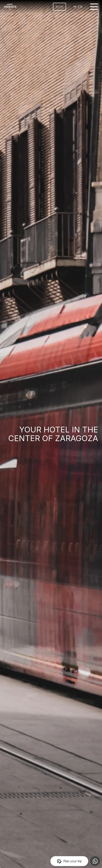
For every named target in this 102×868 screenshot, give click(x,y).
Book (59, 7)
